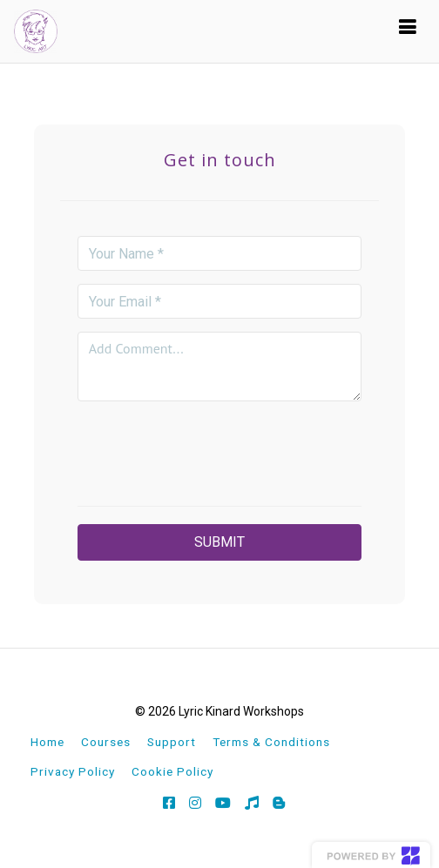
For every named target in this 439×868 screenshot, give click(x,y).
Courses (106, 742)
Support (172, 742)
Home (47, 742)
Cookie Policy (172, 771)
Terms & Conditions (271, 742)
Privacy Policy (73, 771)
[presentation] (219, 448)
